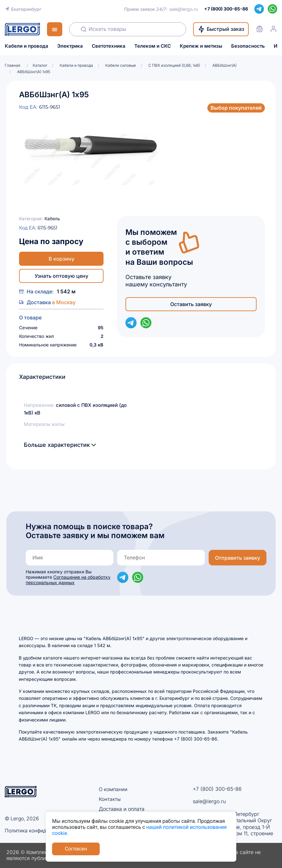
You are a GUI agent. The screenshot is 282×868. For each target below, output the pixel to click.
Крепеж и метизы (201, 46)
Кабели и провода (27, 46)
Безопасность (248, 46)
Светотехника (109, 46)
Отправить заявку (238, 558)
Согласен (76, 849)
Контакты (110, 799)
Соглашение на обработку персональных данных (68, 580)
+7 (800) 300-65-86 (217, 789)
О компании (113, 789)
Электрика (70, 46)
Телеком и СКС (153, 46)
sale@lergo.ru (184, 9)
